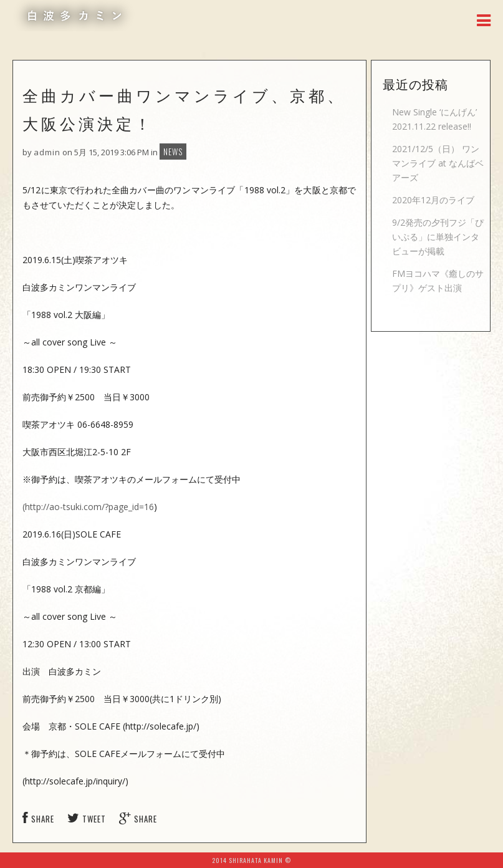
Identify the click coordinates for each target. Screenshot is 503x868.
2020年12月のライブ (433, 200)
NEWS (173, 152)
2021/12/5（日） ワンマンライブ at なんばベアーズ (438, 163)
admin (47, 152)
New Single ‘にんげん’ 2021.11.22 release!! (434, 119)
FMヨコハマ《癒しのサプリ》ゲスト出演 (438, 281)
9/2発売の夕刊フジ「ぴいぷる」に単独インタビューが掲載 (438, 237)
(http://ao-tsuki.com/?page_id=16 (88, 507)
